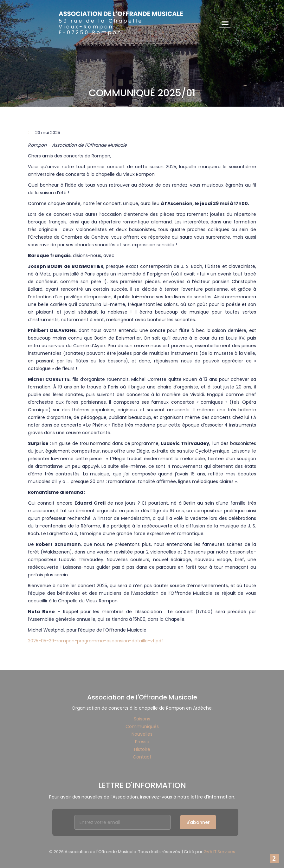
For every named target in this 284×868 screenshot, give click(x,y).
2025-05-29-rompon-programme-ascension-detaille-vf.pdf (96, 641)
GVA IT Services (219, 852)
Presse (142, 742)
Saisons (142, 719)
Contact (142, 757)
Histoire (142, 749)
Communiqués (142, 726)
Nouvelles (142, 734)
